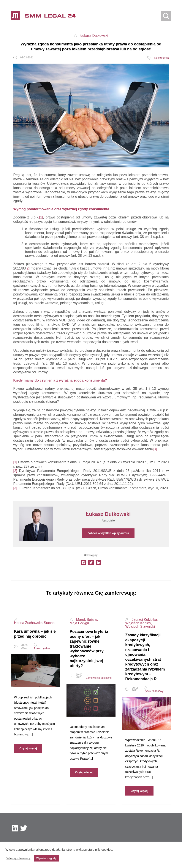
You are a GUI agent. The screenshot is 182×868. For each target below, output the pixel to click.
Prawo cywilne (42, 648)
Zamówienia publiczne (99, 678)
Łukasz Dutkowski (94, 36)
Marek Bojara (87, 620)
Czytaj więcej (28, 748)
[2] (28, 268)
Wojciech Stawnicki (140, 627)
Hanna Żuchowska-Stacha (34, 623)
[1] (41, 217)
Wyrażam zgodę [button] (46, 858)
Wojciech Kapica (138, 623)
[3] (155, 449)
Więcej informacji (18, 858)
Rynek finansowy (154, 691)
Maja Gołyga (79, 623)
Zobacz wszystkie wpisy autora (108, 533)
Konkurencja (162, 58)
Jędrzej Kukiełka (145, 620)
